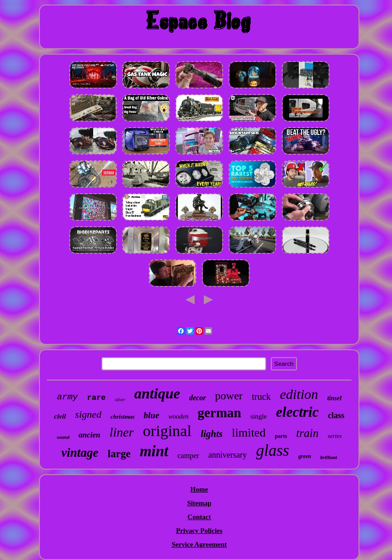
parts (281, 436)
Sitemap (199, 503)
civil (60, 416)
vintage (80, 453)
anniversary (228, 455)
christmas (123, 417)
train (307, 433)
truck (261, 397)
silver (120, 400)
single (258, 416)
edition (299, 394)
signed (88, 414)
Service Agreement (199, 544)
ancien (89, 435)
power (229, 396)
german (219, 413)
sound (63, 437)
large (119, 454)
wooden (179, 417)
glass (273, 451)
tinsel (334, 398)
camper (188, 456)
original (167, 431)
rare (97, 398)
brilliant (329, 457)
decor (197, 398)
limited (249, 433)
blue (151, 415)
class (336, 415)
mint (154, 451)
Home (199, 489)
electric (297, 412)
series (335, 436)
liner (121, 432)
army (67, 397)
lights (212, 434)
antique (157, 393)
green (305, 456)
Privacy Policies (199, 531)
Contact (199, 517)
